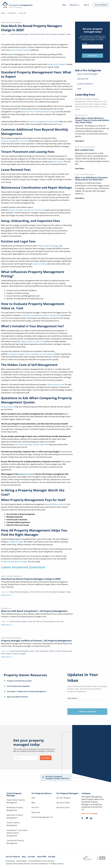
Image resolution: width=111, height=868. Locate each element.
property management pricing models (43, 121)
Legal (79, 89)
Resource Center (63, 803)
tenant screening (39, 264)
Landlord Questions (85, 84)
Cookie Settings (22, 861)
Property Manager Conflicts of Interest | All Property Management (36, 641)
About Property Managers (11, 23)
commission (44, 651)
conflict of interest (55, 651)
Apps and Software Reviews (17, 697)
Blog (33, 803)
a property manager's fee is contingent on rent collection (31, 354)
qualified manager (16, 542)
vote (62, 621)
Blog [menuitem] (64, 5)
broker (32, 651)
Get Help (31, 857)
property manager (19, 654)
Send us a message (90, 813)
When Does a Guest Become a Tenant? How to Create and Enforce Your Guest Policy (92, 120)
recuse (57, 621)
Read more (7, 595)
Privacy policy (10, 861)
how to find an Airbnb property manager (40, 112)
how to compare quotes (19, 50)
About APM (42, 857)
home (3, 654)
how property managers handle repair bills (31, 444)
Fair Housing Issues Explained (18, 686)
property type (57, 162)
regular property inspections (32, 341)
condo (30, 621)
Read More (80, 141)
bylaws (24, 621)
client (37, 651)
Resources (36, 812)
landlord (9, 654)
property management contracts (14, 141)
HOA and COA (6, 608)
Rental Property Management (85, 147)
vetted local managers (57, 64)
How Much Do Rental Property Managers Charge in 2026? (31, 579)
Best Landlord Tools (85, 150)
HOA (34, 621)
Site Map (52, 857)
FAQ (33, 798)
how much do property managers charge (56, 34)
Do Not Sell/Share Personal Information (41, 861)
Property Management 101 (42, 817)
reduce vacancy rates (56, 384)
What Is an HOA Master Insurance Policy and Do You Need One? (91, 179)
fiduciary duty (67, 651)
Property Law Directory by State (19, 681)
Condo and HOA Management (85, 174)
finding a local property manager (14, 562)
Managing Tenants (81, 115)
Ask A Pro (35, 807)
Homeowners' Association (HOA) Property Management (17, 833)
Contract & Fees (35, 34)
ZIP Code (93, 46)
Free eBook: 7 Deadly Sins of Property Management (26, 691)
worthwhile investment (57, 504)
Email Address (87, 702)
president (51, 621)
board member (16, 621)
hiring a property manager (48, 246)
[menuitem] (101, 5)
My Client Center (63, 807)
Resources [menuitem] (75, 5)
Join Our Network (63, 798)
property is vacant (26, 474)
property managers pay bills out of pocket (25, 210)
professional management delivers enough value (41, 315)
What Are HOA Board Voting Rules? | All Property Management (34, 611)
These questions (8, 407)
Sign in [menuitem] (87, 5)
